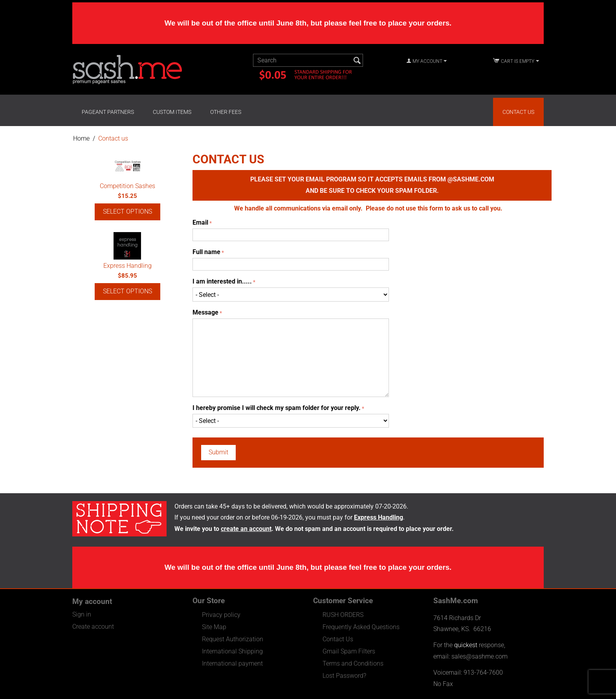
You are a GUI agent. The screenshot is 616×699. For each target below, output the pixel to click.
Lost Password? (344, 676)
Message (205, 312)
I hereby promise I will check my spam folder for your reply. (277, 408)
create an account (246, 529)
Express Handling (127, 266)
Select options (127, 211)
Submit (218, 452)
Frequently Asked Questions (361, 627)
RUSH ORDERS (343, 615)
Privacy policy (221, 615)
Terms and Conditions (353, 663)
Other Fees (226, 112)
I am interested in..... (222, 281)
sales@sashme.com (479, 656)
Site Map (214, 627)
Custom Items (172, 112)
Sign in (82, 614)
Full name (206, 252)
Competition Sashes (127, 186)
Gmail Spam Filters (349, 651)
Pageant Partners (108, 112)
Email (200, 222)
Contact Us (518, 112)
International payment (232, 663)
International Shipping (232, 651)
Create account (93, 627)
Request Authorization (233, 639)
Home (81, 138)
